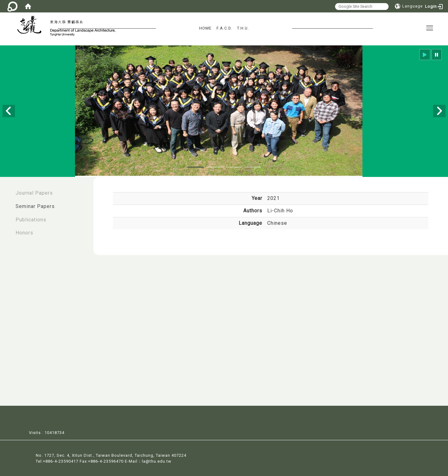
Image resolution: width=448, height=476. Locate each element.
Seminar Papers (35, 206)
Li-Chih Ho (280, 211)
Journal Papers (34, 193)
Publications (31, 220)
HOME (205, 28)
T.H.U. (243, 28)
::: (7, 190)
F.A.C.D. (224, 28)
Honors (24, 233)
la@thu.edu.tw (157, 461)
